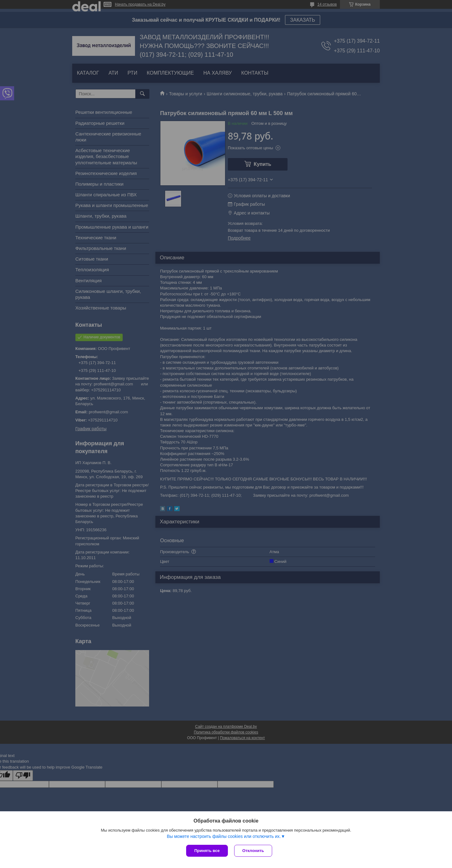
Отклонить (253, 851)
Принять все (207, 851)
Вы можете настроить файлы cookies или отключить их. (224, 836)
